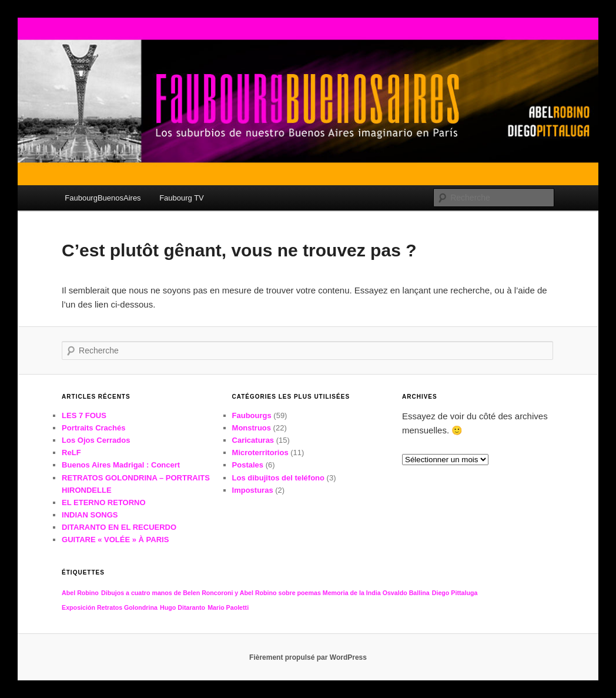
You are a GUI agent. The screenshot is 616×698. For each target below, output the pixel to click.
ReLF (71, 452)
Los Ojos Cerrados (96, 440)
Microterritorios (260, 452)
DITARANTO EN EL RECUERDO (119, 527)
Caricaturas (253, 440)
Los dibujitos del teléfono (278, 478)
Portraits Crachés (93, 428)
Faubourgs (252, 415)
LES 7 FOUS (84, 415)
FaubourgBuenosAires (103, 198)
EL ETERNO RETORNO (104, 502)
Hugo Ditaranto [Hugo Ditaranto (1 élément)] (183, 607)
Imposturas (253, 490)
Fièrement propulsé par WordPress (308, 657)
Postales (248, 465)
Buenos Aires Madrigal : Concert (121, 465)
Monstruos (252, 428)
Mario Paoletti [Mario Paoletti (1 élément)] (228, 607)
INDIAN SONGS (90, 515)
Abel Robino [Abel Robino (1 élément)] (80, 593)
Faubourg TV (182, 198)
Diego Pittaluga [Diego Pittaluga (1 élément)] (455, 593)
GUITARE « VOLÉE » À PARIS (115, 540)
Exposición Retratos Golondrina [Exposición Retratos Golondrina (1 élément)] (110, 607)
